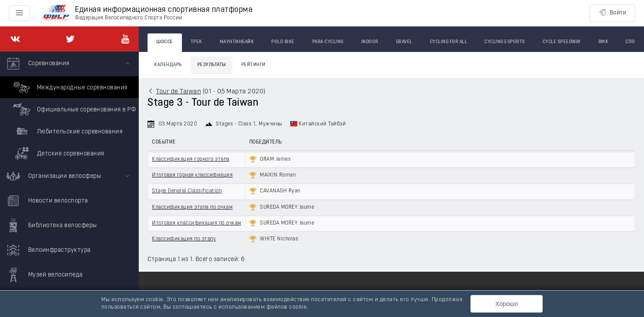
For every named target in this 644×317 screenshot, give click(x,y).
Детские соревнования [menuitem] (58, 153)
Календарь (168, 65)
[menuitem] (69, 108)
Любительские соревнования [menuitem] (67, 131)
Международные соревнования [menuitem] (69, 87)
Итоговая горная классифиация (192, 175)
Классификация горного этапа (191, 159)
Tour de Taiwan (178, 92)
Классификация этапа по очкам (192, 207)
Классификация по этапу (184, 239)
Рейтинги (254, 65)
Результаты (212, 65)
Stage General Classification (187, 191)
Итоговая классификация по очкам (197, 223)
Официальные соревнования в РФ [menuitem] (73, 109)
